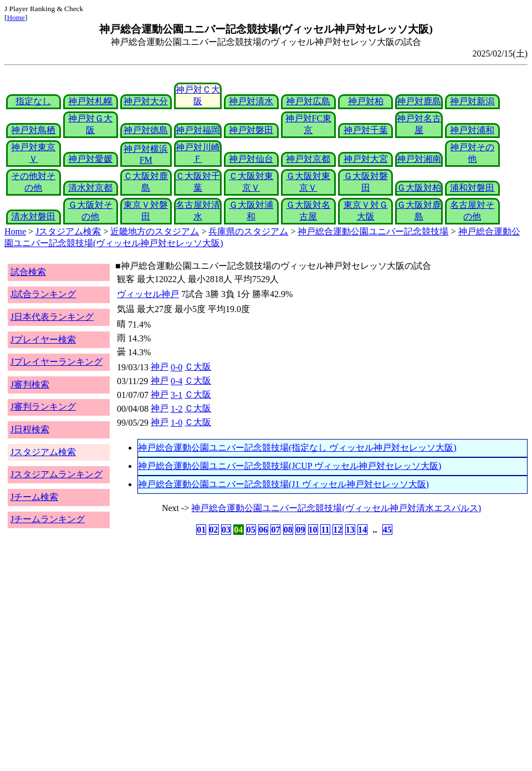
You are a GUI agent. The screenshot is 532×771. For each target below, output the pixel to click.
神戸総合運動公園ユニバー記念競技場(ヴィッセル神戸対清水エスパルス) (336, 508)
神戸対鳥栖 (33, 130)
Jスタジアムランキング (57, 474)
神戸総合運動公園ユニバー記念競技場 (373, 231)
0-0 (177, 367)
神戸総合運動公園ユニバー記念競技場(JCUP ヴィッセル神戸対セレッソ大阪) (290, 466)
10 (313, 530)
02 (214, 530)
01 (201, 530)
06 (263, 530)
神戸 (160, 367)
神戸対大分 (146, 101)
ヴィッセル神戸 (148, 294)
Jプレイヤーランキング (57, 362)
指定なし (33, 101)
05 (251, 530)
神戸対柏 (366, 101)
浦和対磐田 (472, 188)
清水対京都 (90, 188)
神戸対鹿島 (419, 101)
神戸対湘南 (419, 159)
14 (362, 530)
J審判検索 (30, 384)
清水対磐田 (33, 216)
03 (226, 530)
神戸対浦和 (472, 130)
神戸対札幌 (90, 101)
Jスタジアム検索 (68, 231)
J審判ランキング (43, 407)
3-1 (177, 395)
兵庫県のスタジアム (248, 231)
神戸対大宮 (366, 159)
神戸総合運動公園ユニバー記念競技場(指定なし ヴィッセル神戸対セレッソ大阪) (297, 448)
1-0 (177, 423)
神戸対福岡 (198, 130)
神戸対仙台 (251, 159)
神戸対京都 (308, 159)
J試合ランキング (43, 294)
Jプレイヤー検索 (43, 339)
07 (275, 530)
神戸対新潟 (472, 101)
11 (325, 530)
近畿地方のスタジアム (155, 231)
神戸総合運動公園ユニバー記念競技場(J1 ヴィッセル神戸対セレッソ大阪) (283, 484)
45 (387, 530)
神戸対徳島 (146, 130)
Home (16, 17)
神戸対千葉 (366, 130)
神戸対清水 (251, 101)
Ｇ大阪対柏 (419, 188)
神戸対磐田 (251, 130)
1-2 (177, 409)
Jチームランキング (48, 519)
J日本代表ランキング (52, 317)
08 (288, 530)
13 (350, 530)
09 (300, 530)
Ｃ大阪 (198, 367)
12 (337, 530)
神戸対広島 (308, 101)
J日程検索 (30, 429)
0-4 (177, 381)
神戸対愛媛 (90, 159)
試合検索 (28, 272)
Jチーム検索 (34, 497)
